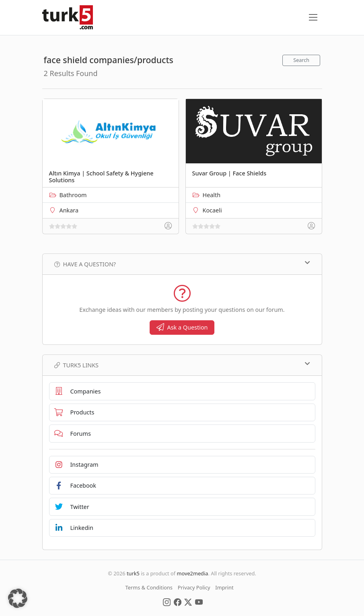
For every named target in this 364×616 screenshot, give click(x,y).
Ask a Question (182, 327)
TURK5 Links (182, 365)
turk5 (133, 573)
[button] (18, 598)
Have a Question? (182, 264)
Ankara (69, 210)
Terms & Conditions (149, 587)
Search (301, 60)
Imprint (224, 587)
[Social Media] (167, 602)
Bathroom (73, 195)
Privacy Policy (194, 587)
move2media (192, 573)
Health (212, 195)
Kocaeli (212, 210)
